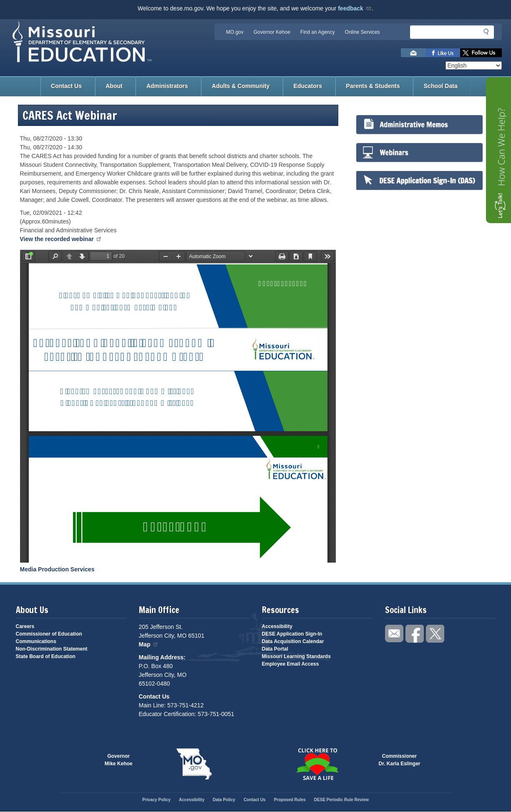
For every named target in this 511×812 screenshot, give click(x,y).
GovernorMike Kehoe (119, 760)
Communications (36, 641)
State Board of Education (46, 656)
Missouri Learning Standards (296, 656)
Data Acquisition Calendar (293, 641)
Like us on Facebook (443, 53)
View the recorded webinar (61, 239)
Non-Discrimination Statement (52, 649)
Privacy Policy (156, 800)
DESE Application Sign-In (292, 634)
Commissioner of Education (49, 634)
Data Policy (224, 800)
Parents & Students (373, 86)
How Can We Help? (501, 147)
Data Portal (275, 649)
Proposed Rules (290, 800)
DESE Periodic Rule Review (341, 800)
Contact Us (66, 86)
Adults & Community (241, 86)
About (114, 86)
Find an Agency (318, 32)
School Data (441, 86)
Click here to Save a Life (317, 764)
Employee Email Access (291, 664)
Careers (25, 626)
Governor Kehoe (272, 32)
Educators (308, 86)
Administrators (167, 86)
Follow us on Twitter (481, 53)
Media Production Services (57, 569)
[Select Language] (474, 65)
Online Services (362, 32)
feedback (355, 8)
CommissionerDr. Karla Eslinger (400, 760)
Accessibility (277, 626)
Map (149, 644)
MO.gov (235, 32)
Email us (413, 53)
